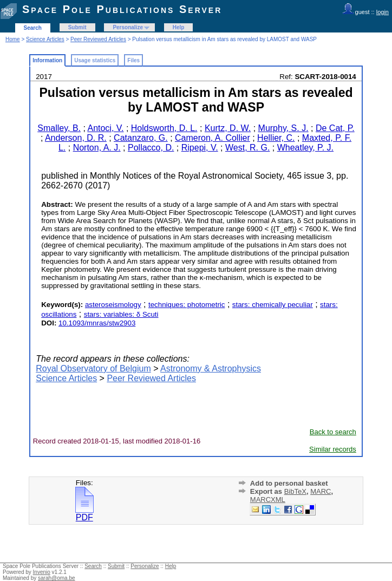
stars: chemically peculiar (273, 305)
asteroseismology (113, 305)
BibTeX (295, 491)
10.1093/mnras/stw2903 (97, 323)
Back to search (333, 432)
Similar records (333, 449)
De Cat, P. (335, 128)
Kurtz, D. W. (228, 128)
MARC (321, 491)
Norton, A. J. (97, 148)
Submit (77, 27)
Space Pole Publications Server (122, 9)
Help (179, 27)
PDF (84, 514)
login (383, 12)
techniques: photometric (187, 305)
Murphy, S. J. (283, 128)
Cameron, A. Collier (213, 138)
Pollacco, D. (151, 148)
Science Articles (45, 39)
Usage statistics (95, 60)
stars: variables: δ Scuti (121, 314)
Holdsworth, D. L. (164, 128)
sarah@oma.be (57, 578)
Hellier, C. (276, 138)
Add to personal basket (289, 483)
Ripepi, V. (200, 148)
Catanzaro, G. (141, 138)
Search (33, 28)
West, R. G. (247, 148)
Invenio (42, 572)
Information (47, 60)
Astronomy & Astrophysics (211, 368)
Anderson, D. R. (76, 138)
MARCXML (268, 500)
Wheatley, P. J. (305, 148)
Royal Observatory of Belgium (93, 368)
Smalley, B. (59, 128)
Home (13, 39)
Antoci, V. (105, 128)
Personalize (128, 27)
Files (133, 60)
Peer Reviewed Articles (98, 39)
